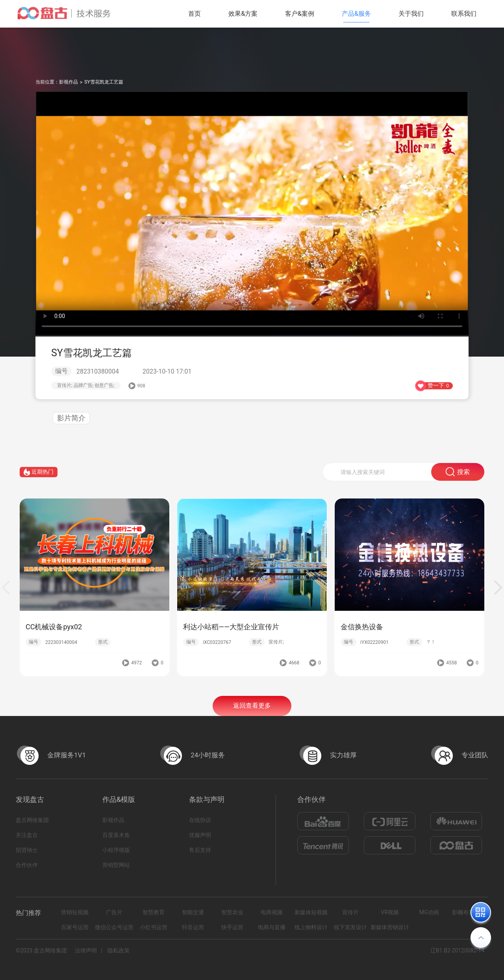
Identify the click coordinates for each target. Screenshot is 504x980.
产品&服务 (356, 14)
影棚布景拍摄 (469, 912)
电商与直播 (272, 927)
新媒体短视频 (311, 912)
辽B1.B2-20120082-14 (457, 950)
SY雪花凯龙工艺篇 (104, 82)
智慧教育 (154, 912)
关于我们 (411, 14)
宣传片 (350, 912)
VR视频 (390, 912)
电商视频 (272, 912)
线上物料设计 (311, 927)
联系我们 (464, 14)
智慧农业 (232, 912)
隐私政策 (119, 950)
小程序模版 (116, 850)
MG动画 (429, 912)
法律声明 (86, 950)
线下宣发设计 (350, 927)
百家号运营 (75, 927)
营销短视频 (75, 912)
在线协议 (200, 820)
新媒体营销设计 (390, 927)
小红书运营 (154, 927)
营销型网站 (116, 865)
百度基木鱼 (116, 835)
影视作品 (69, 82)
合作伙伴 (27, 865)
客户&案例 (300, 14)
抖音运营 (193, 927)
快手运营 (232, 927)
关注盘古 (27, 835)
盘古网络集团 (32, 820)
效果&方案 (243, 14)
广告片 (114, 912)
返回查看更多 (252, 717)
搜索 (458, 482)
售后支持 (200, 850)
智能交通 (193, 912)
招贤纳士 (27, 850)
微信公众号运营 (114, 927)
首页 (195, 14)
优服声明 (200, 835)
